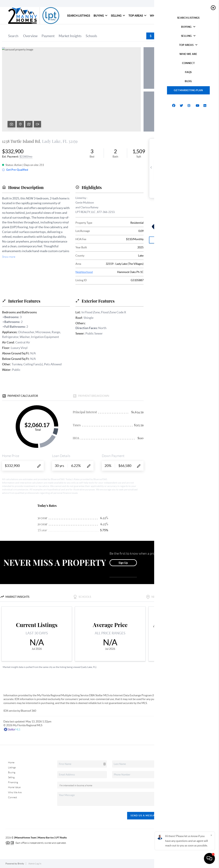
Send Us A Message (144, 815)
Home (11, 762)
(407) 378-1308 (192, 800)
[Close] (211, 835)
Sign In (206, 4)
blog (204, 16)
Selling (118, 16)
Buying (101, 16)
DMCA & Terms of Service (201, 864)
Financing (13, 782)
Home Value (14, 787)
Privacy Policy (177, 864)
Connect (178, 16)
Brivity (21, 864)
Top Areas (137, 16)
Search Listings (79, 16)
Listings (12, 767)
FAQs (191, 16)
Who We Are (159, 16)
